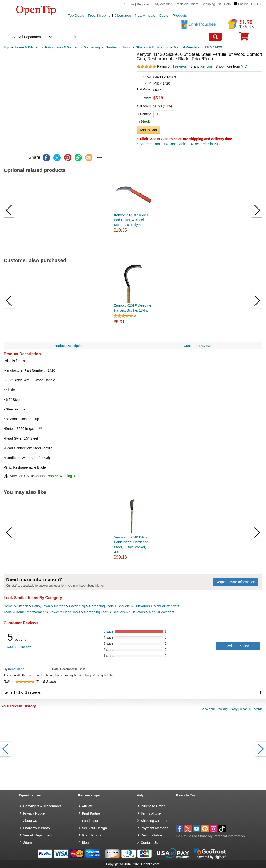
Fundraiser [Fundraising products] (90, 821)
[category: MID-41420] (213, 47)
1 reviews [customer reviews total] (179, 66)
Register (143, 4)
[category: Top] (6, 47)
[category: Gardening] (92, 47)
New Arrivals (145, 15)
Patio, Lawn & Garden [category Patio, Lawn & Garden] (49, 606)
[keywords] (136, 37)
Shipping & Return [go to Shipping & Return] (155, 821)
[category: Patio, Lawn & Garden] (62, 47)
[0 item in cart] (244, 38)
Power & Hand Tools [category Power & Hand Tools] (65, 612)
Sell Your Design (95, 828)
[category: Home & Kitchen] (27, 47)
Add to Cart (148, 130)
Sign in (129, 4)
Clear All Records (251, 709)
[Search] (216, 37)
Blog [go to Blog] (85, 843)
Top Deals (76, 15)
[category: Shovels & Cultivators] (152, 47)
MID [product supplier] (244, 66)
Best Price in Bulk (206, 144)
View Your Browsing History (220, 709)
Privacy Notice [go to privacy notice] (34, 813)
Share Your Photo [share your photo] (36, 828)
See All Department (27, 37)
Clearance (123, 15)
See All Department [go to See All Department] (38, 835)
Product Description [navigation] (69, 346)
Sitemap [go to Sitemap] (29, 843)
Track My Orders (187, 4)
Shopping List (211, 4)
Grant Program (93, 835)
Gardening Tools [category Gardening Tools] (101, 606)
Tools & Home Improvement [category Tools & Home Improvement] (25, 612)
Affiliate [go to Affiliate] (88, 806)
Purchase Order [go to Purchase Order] (153, 806)
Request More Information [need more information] (235, 582)
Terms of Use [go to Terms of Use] (151, 813)
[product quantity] (163, 114)
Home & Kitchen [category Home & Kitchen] (16, 606)
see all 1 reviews (20, 647)
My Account (163, 4)
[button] (248, 4)
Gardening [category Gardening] (77, 606)
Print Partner (92, 813)
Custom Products (173, 15)
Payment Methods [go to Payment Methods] (154, 828)
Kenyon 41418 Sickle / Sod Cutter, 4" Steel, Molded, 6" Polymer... (131, 220)
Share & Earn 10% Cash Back (161, 144)
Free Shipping (99, 15)
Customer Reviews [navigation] (198, 346)
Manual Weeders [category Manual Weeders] (166, 606)
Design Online (151, 835)
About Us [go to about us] (30, 821)
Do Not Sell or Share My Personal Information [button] (210, 836)
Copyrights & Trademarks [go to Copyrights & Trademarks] (42, 806)
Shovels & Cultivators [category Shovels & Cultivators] (134, 606)
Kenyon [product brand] (206, 66)
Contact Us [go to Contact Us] (149, 843)
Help (227, 4)
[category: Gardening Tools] (118, 47)
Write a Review (238, 646)
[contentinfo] (36, 10)
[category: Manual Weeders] (187, 47)
